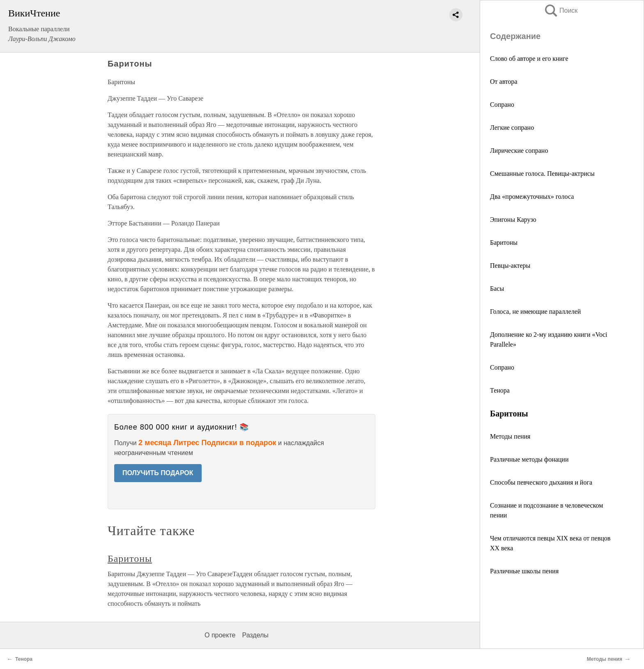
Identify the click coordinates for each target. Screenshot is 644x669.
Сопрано (502, 105)
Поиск (561, 10)
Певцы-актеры (510, 266)
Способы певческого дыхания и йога (541, 482)
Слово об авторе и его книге (529, 59)
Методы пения (510, 436)
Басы (497, 289)
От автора (504, 82)
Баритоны (504, 243)
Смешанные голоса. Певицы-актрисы (542, 174)
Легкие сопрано (512, 128)
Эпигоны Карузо (513, 220)
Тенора (500, 390)
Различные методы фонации (529, 459)
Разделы (255, 635)
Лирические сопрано (519, 151)
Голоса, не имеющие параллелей (535, 312)
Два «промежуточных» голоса (532, 197)
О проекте (220, 635)
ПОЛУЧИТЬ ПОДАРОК (158, 473)
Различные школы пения (524, 571)
